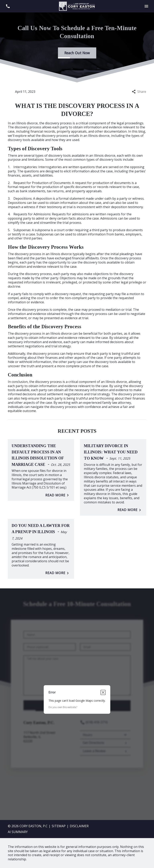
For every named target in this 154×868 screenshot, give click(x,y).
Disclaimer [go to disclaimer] (79, 826)
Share (139, 92)
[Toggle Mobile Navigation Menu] (146, 6)
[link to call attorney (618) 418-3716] (8, 6)
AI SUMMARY (18, 832)
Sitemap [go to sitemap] (59, 826)
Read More (58, 495)
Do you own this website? (63, 707)
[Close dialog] (103, 692)
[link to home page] (77, 6)
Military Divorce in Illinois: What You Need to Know (111, 452)
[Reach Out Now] (77, 53)
